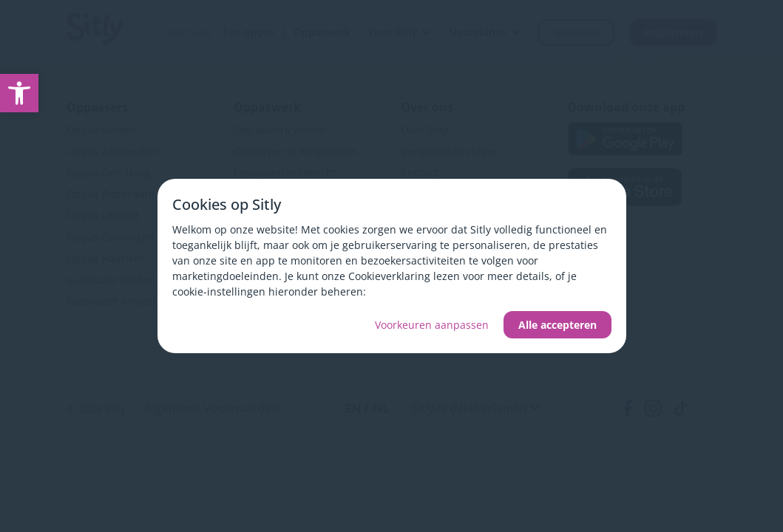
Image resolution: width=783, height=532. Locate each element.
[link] (19, 93)
